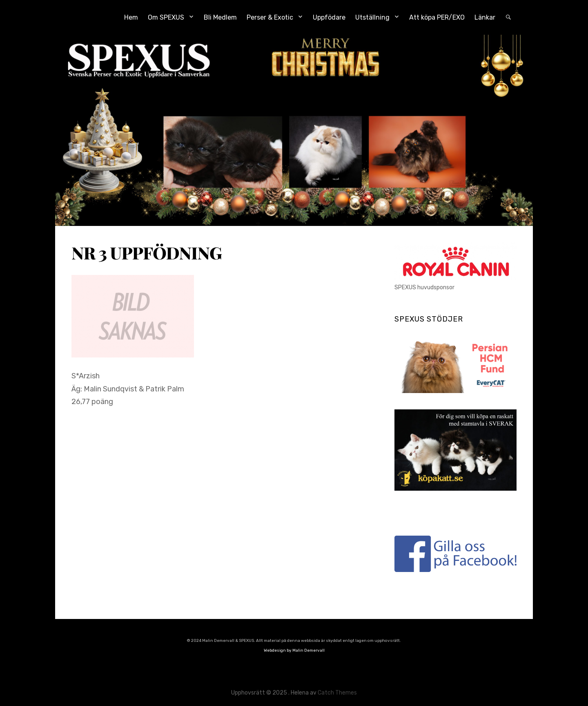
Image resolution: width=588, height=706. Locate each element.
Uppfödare (329, 17)
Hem (131, 17)
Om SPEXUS (166, 17)
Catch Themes (337, 693)
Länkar (485, 17)
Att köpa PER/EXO (437, 17)
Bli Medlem (220, 17)
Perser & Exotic (270, 17)
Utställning (372, 17)
